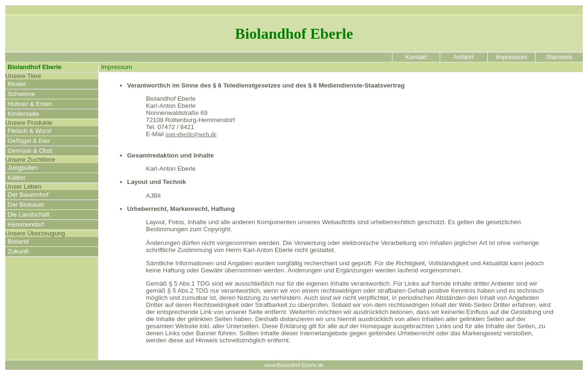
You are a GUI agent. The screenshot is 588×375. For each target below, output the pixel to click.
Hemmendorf (26, 224)
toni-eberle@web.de (191, 134)
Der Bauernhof (28, 195)
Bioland (18, 241)
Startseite (559, 57)
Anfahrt (464, 57)
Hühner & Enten (30, 104)
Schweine (21, 94)
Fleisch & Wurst (30, 131)
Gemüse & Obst (30, 151)
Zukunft (18, 251)
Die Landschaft (29, 214)
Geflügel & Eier (29, 141)
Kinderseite (23, 114)
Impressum (512, 57)
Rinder (17, 84)
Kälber (17, 178)
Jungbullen (23, 168)
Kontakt (416, 57)
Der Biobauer (26, 205)
